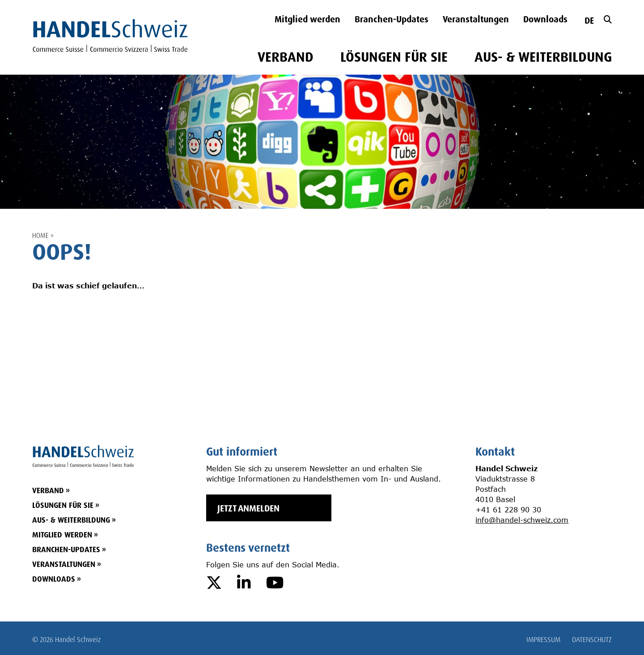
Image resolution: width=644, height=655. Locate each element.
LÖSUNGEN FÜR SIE (394, 57)
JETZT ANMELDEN (248, 508)
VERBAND (286, 57)
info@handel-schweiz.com (522, 520)
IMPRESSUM (543, 639)
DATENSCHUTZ (592, 639)
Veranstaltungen (476, 19)
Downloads (545, 19)
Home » (43, 235)
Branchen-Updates (392, 19)
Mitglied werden (307, 19)
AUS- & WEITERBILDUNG (543, 57)
